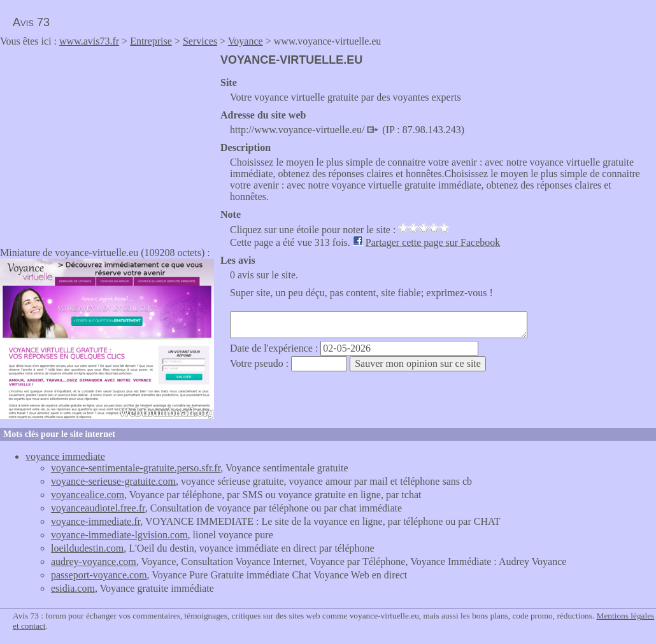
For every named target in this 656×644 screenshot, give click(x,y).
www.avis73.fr (89, 41)
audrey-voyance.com (94, 562)
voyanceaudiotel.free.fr (98, 508)
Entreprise (151, 41)
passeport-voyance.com (99, 575)
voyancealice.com (88, 495)
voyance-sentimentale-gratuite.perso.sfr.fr (136, 468)
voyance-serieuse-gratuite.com (113, 481)
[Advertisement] (107, 143)
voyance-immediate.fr (96, 521)
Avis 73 (31, 22)
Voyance (246, 41)
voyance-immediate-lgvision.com (119, 535)
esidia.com (73, 588)
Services (200, 41)
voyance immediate (65, 456)
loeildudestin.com (87, 548)
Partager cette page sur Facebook (433, 242)
